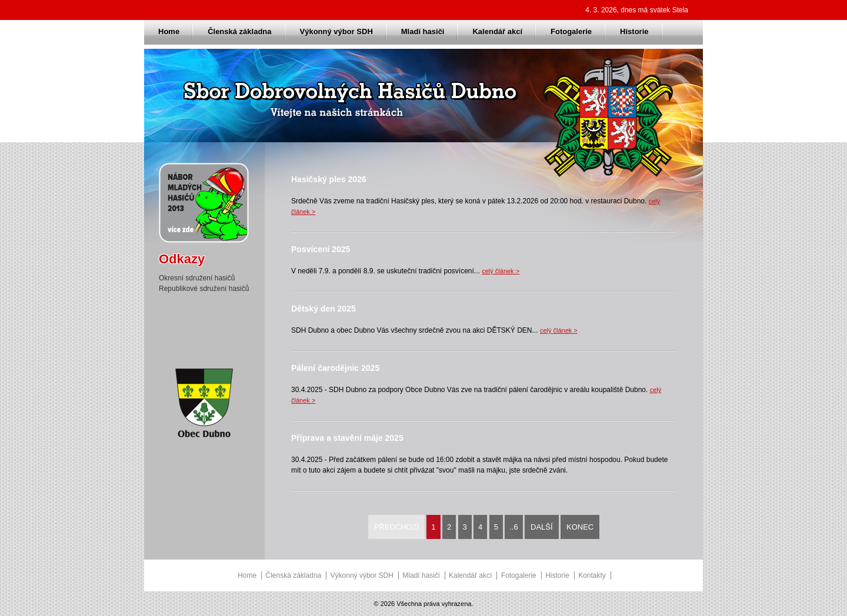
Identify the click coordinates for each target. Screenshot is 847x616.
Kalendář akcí (497, 31)
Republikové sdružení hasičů (204, 289)
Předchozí (397, 527)
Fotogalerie (571, 31)
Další (542, 527)
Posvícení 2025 (321, 249)
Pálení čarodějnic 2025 (335, 368)
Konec (580, 527)
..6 (513, 527)
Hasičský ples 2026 (329, 179)
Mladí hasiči (423, 31)
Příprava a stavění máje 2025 (347, 438)
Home (169, 31)
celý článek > (501, 271)
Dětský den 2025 (324, 309)
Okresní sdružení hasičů (197, 278)
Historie (634, 31)
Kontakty (592, 575)
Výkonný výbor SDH (336, 31)
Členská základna (239, 31)
